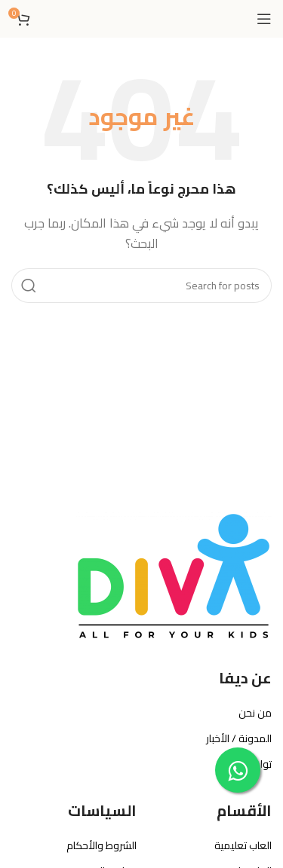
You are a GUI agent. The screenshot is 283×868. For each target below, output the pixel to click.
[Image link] (174, 576)
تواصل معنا (248, 764)
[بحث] (141, 286)
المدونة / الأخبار (239, 738)
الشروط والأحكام (102, 845)
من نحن (255, 713)
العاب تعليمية (243, 845)
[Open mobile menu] (264, 19)
